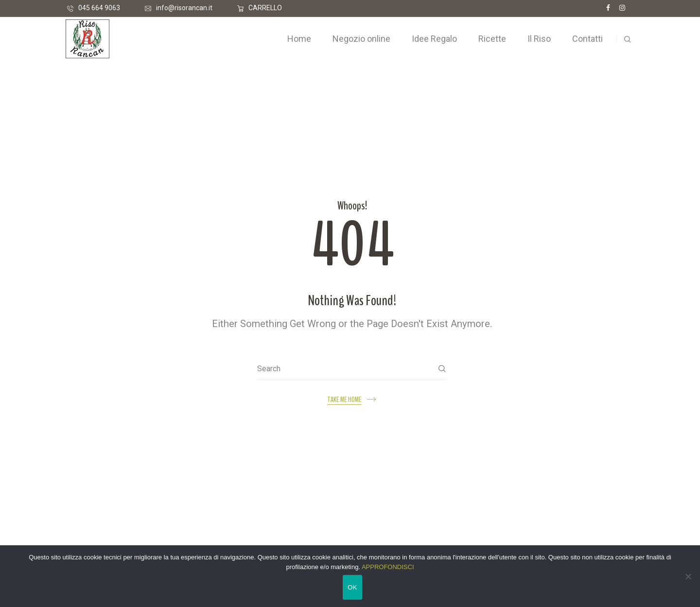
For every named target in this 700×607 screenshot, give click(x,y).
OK (352, 587)
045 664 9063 (99, 8)
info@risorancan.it (184, 8)
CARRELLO (265, 8)
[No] (688, 576)
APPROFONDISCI (388, 567)
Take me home (344, 400)
